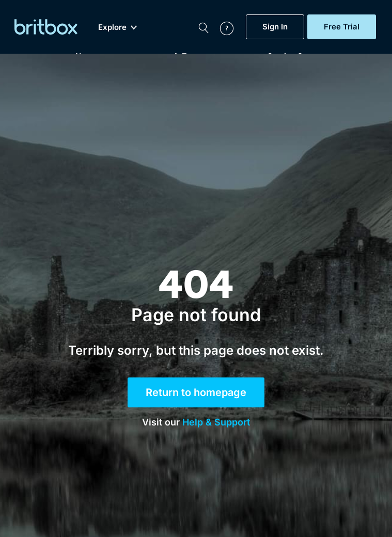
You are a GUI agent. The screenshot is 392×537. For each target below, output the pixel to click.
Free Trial (342, 27)
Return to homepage (196, 392)
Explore (117, 27)
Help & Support (216, 422)
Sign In (275, 27)
